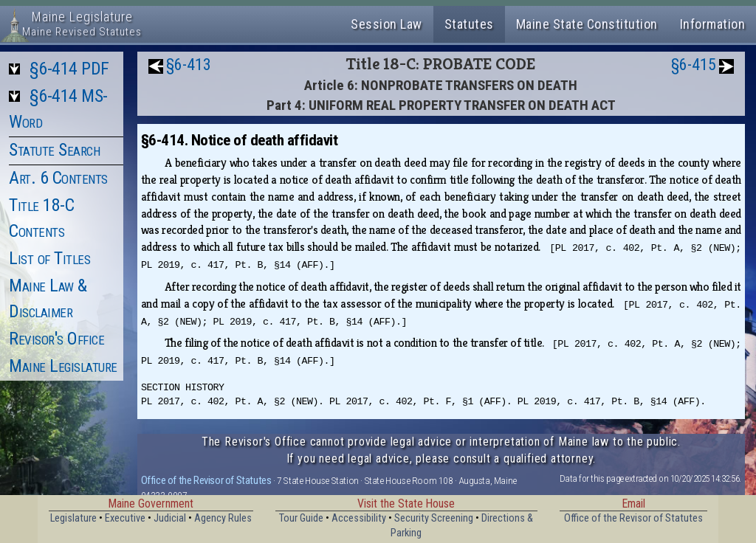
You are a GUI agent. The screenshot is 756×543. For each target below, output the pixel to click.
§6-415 (694, 65)
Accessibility (359, 518)
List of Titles (49, 258)
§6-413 (189, 65)
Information (713, 24)
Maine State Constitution (587, 24)
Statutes (469, 24)
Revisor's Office (56, 339)
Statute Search (54, 150)
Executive (125, 518)
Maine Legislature (63, 366)
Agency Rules (223, 518)
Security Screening (434, 518)
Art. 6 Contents (58, 178)
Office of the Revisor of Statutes (206, 480)
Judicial (170, 518)
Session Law (386, 24)
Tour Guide (301, 518)
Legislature (73, 518)
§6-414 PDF (69, 69)
